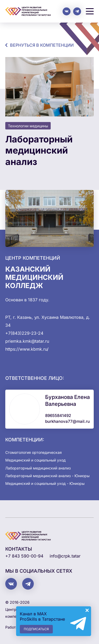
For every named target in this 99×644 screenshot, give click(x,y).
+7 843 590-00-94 (24, 556)
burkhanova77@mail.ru (67, 421)
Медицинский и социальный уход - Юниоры (45, 483)
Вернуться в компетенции (42, 45)
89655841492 (58, 415)
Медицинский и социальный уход (36, 460)
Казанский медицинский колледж (34, 277)
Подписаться (36, 629)
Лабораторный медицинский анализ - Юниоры (47, 476)
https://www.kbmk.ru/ (27, 349)
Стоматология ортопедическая (34, 452)
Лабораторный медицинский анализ (38, 468)
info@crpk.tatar (65, 556)
